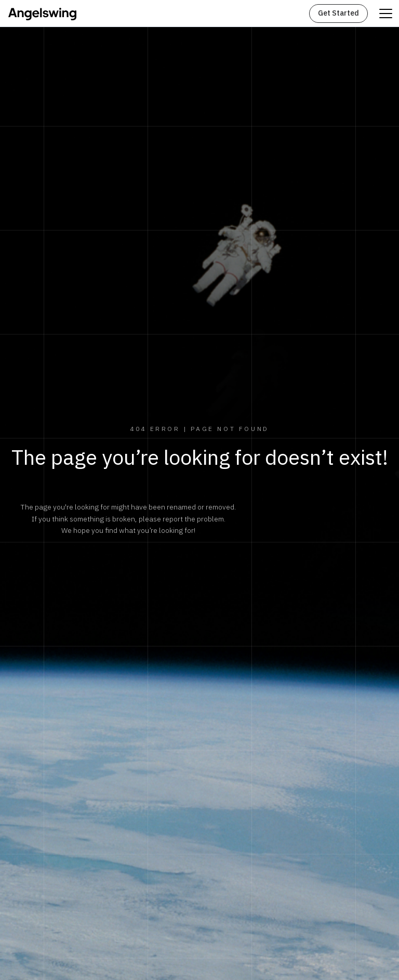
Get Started (338, 13)
